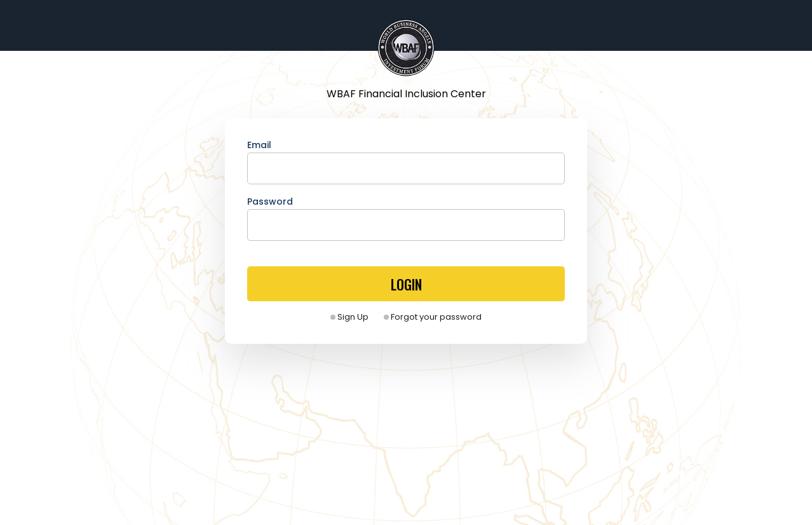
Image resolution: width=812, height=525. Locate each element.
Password (270, 201)
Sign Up (349, 317)
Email (259, 145)
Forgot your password (433, 317)
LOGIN (406, 284)
